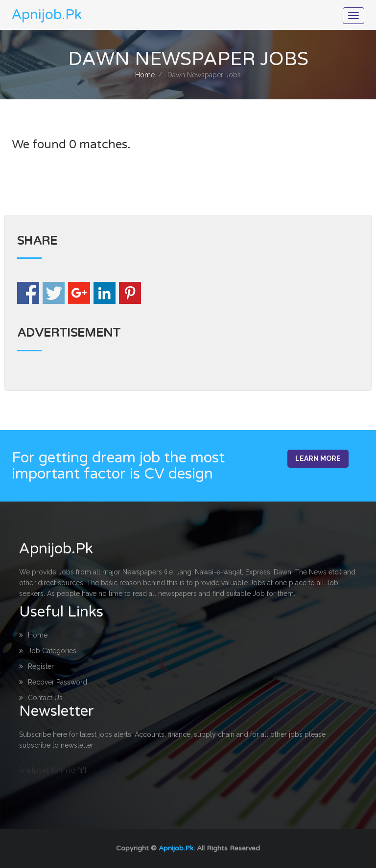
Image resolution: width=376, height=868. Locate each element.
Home (145, 75)
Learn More (318, 458)
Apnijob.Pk (176, 848)
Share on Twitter (54, 293)
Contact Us (41, 698)
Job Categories (48, 651)
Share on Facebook (28, 293)
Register (36, 666)
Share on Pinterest (130, 293)
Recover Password (53, 682)
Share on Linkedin (105, 293)
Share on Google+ (79, 293)
